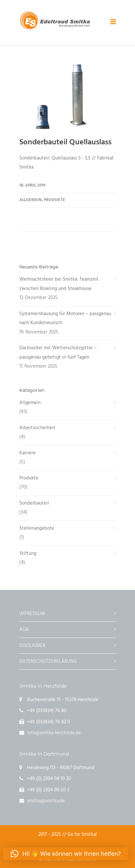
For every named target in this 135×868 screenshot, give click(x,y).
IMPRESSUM (32, 614)
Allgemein (30, 200)
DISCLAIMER (32, 646)
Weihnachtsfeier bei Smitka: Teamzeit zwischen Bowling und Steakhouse (59, 284)
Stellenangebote (37, 528)
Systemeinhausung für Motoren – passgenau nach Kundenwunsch (65, 318)
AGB (24, 630)
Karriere (28, 453)
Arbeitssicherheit (37, 428)
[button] (66, 854)
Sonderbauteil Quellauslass (65, 142)
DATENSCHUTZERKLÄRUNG (48, 661)
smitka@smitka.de (46, 801)
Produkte (54, 200)
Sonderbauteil (34, 503)
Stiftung (28, 554)
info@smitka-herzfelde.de (54, 733)
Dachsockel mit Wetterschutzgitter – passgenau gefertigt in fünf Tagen (58, 353)
